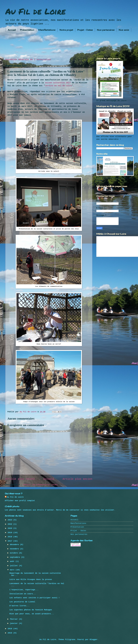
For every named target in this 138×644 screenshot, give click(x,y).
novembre (15, 549)
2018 (10, 537)
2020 (10, 528)
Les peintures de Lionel (22, 602)
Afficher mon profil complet (20, 501)
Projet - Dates (85, 30)
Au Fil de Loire (35, 11)
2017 (10, 541)
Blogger (94, 640)
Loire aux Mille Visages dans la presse (31, 580)
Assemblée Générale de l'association (28, 60)
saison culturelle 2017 (58, 83)
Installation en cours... (23, 594)
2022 (10, 524)
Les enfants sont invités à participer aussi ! (35, 598)
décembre (15, 545)
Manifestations (47, 30)
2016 (10, 629)
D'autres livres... (19, 606)
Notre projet (66, 30)
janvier (14, 623)
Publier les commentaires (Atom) (40, 485)
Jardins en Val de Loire (58, 86)
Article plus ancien (77, 479)
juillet (14, 566)
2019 (10, 533)
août (13, 561)
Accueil (12, 30)
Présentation (27, 30)
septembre (15, 557)
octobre (14, 553)
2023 (10, 520)
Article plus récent (20, 479)
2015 (10, 633)
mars (13, 570)
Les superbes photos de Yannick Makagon (31, 610)
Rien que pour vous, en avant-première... (32, 614)
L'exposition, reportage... (24, 590)
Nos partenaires (106, 30)
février (14, 619)
